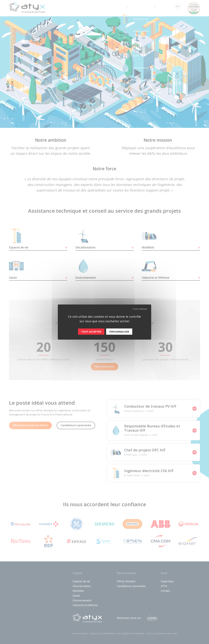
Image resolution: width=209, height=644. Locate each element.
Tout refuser (140, 309)
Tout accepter (91, 332)
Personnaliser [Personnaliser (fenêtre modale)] (119, 332)
